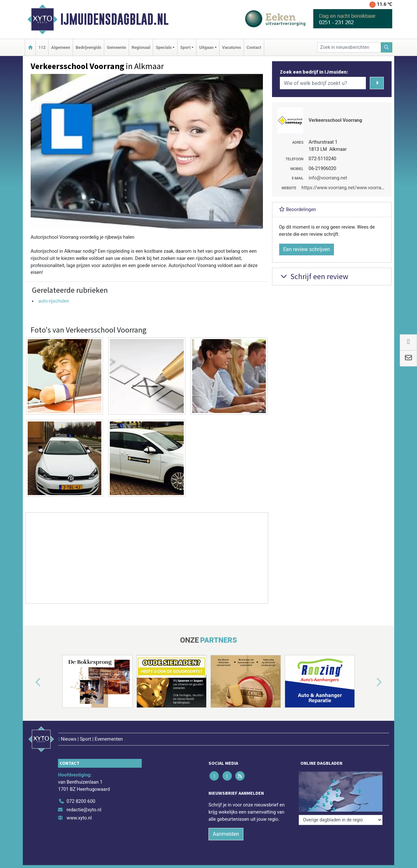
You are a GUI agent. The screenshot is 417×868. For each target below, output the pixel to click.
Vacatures (232, 47)
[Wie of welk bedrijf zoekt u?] (323, 83)
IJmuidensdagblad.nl (114, 19)
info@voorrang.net (328, 178)
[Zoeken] (387, 47)
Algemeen (61, 47)
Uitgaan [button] (206, 47)
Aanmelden (226, 834)
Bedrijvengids (88, 47)
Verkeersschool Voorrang (335, 120)
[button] (31, 683)
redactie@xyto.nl (84, 810)
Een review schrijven (307, 249)
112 (42, 47)
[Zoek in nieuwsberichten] (349, 47)
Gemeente (116, 47)
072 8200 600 (81, 801)
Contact (254, 47)
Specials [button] (164, 47)
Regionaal (141, 47)
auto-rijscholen (54, 301)
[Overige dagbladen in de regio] (341, 820)
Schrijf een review (314, 276)
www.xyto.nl (79, 818)
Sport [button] (185, 47)
